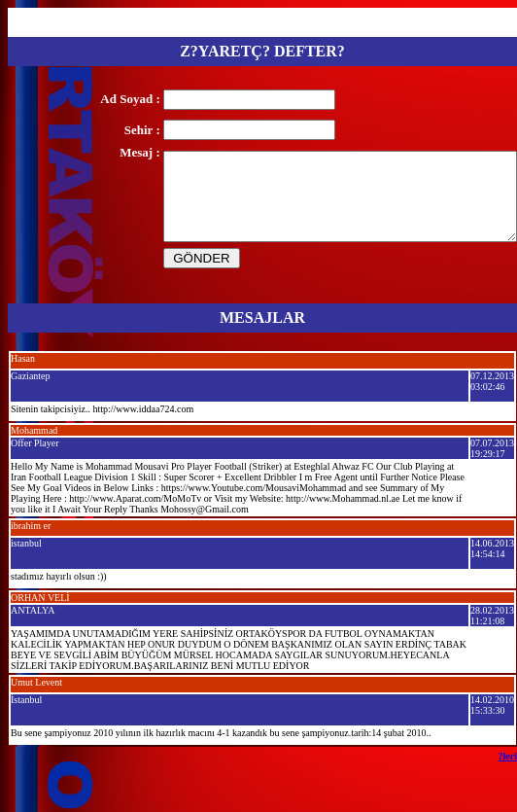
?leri (508, 756)
